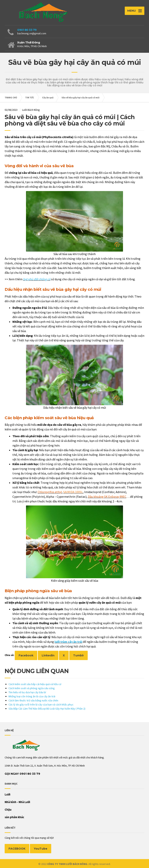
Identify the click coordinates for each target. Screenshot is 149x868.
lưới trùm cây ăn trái (68, 642)
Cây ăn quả (48, 97)
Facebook (26, 655)
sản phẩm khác (14, 817)
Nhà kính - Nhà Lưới (17, 802)
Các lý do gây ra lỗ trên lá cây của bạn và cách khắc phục (41, 704)
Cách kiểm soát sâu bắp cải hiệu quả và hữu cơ (35, 684)
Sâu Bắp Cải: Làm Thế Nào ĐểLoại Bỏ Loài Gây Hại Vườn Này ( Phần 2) (47, 709)
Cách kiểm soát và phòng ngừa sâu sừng (32, 688)
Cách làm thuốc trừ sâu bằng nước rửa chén (33, 700)
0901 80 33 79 (27, 30)
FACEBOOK (17, 849)
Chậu (8, 810)
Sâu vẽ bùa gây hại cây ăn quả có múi (81, 97)
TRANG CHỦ (11, 97)
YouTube (41, 849)
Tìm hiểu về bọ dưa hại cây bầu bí (27, 692)
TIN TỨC (30, 97)
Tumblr (78, 655)
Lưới (7, 794)
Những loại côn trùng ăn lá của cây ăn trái (32, 696)
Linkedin (48, 655)
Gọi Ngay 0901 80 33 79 (22, 774)
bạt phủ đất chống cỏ (37, 279)
